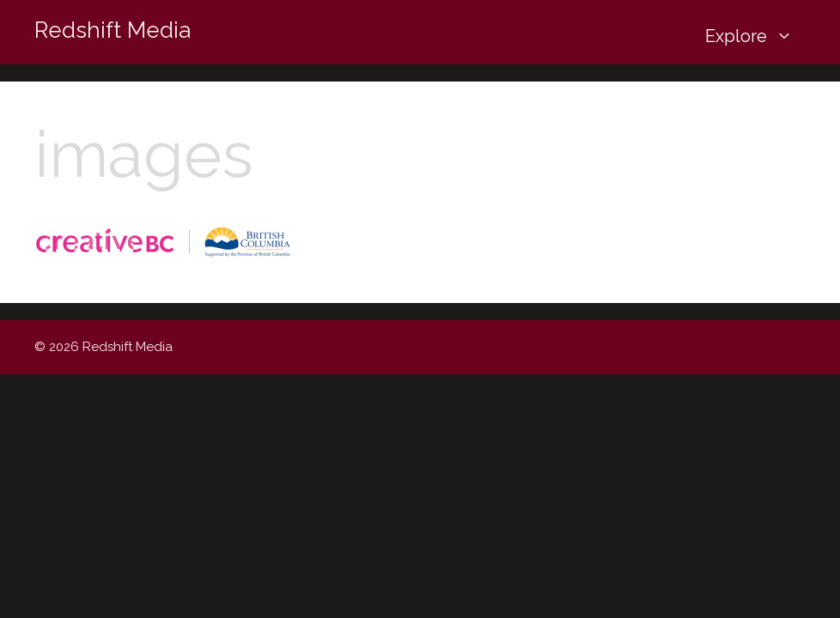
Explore (755, 36)
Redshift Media (113, 30)
